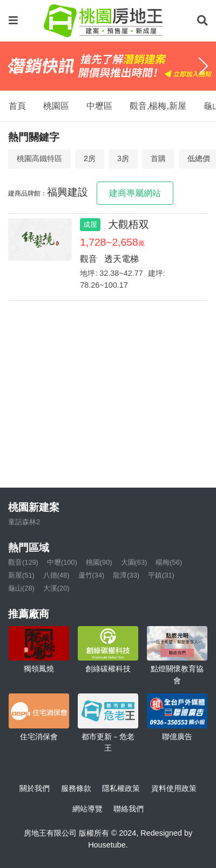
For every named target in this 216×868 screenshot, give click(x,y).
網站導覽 (87, 809)
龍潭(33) (126, 575)
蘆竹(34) (92, 575)
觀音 (89, 259)
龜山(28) (21, 588)
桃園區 (56, 106)
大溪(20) (56, 588)
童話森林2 (24, 522)
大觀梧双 (129, 224)
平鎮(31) (161, 575)
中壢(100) (62, 562)
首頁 (17, 106)
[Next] (203, 66)
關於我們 (35, 788)
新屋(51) (21, 575)
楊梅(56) (169, 562)
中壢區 (99, 106)
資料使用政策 (174, 788)
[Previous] (13, 66)
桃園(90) (99, 562)
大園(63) (134, 562)
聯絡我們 (129, 809)
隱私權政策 (121, 788)
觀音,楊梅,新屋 (158, 106)
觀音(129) (23, 562)
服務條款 (76, 788)
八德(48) (56, 575)
